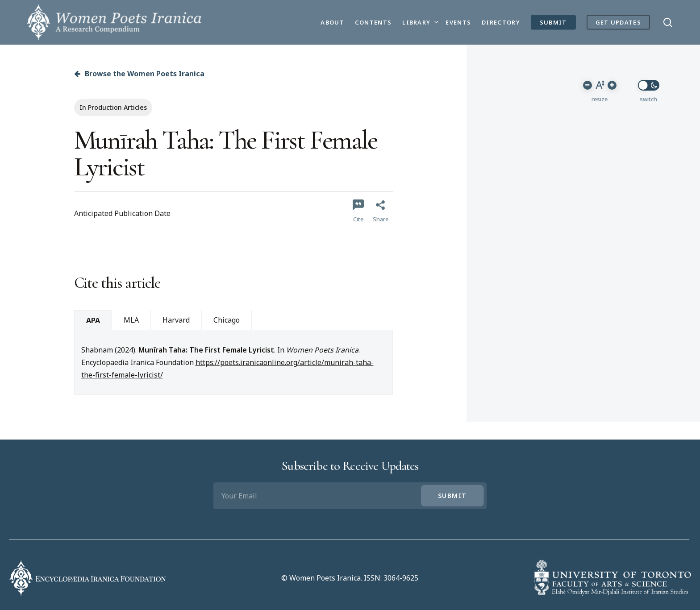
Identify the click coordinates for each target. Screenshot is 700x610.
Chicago (227, 320)
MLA (131, 320)
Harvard (176, 320)
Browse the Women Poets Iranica (139, 74)
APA (93, 320)
